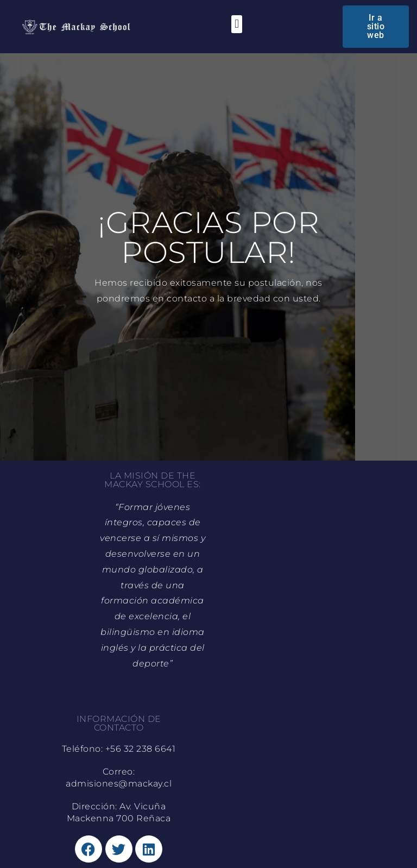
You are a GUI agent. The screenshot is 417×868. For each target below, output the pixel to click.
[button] (237, 24)
